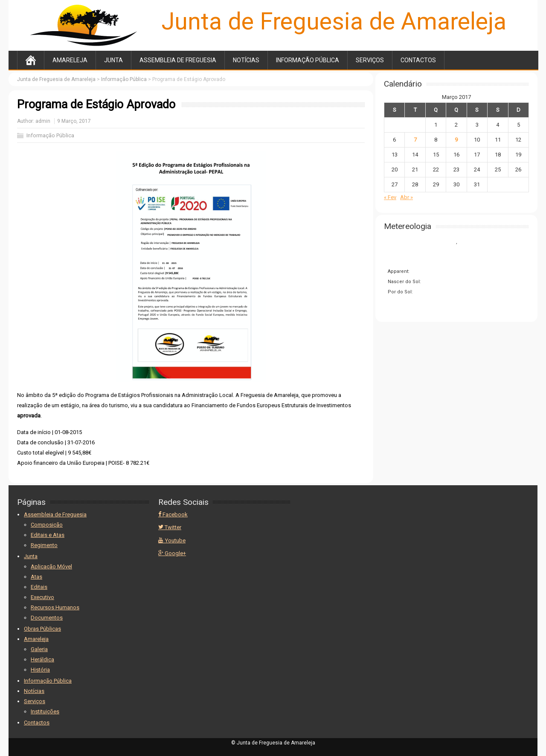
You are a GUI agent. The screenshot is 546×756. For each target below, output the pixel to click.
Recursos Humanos (55, 607)
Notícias (246, 60)
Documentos (47, 618)
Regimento (44, 545)
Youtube (172, 540)
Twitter (170, 527)
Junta (113, 60)
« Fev (390, 197)
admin (43, 121)
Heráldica (42, 659)
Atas (36, 577)
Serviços (370, 60)
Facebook (173, 514)
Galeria (39, 649)
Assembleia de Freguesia (178, 60)
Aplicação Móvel (51, 566)
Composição (47, 525)
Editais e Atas (48, 535)
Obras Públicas (42, 629)
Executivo (42, 597)
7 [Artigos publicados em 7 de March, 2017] (415, 140)
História (40, 670)
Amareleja (70, 60)
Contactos (418, 60)
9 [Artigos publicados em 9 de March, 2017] (456, 140)
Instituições (45, 711)
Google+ (172, 553)
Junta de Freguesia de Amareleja (334, 21)
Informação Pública (308, 60)
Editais (39, 587)
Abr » (407, 197)
